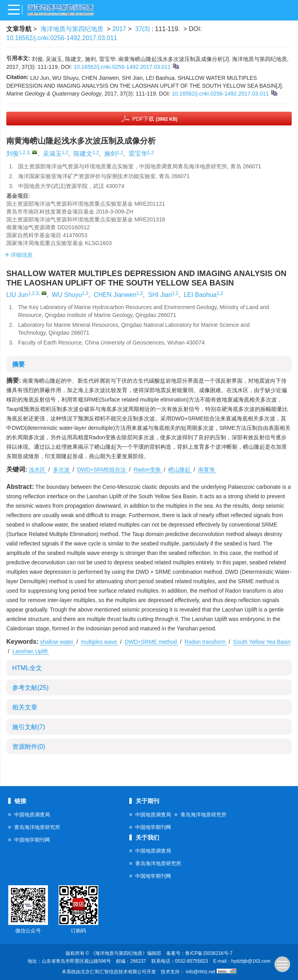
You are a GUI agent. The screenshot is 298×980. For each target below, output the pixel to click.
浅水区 (38, 470)
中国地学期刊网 (32, 840)
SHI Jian (160, 295)
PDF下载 (155, 119)
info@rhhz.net (201, 972)
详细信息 (19, 255)
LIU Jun (17, 295)
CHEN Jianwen (115, 295)
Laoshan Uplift (31, 651)
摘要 (18, 364)
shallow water (58, 642)
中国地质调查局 (32, 815)
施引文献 (29, 727)
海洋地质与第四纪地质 (72, 29)
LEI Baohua (200, 295)
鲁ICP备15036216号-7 (209, 953)
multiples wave (100, 642)
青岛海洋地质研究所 (37, 827)
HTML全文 (27, 668)
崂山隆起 (180, 470)
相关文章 (25, 707)
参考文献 (30, 688)
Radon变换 (148, 470)
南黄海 (207, 470)
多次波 (62, 470)
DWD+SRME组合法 (102, 470)
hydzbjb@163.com (251, 961)
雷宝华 (138, 154)
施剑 (110, 154)
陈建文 (83, 154)
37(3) (143, 29)
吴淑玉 (52, 154)
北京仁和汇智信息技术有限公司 (114, 972)
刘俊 (13, 154)
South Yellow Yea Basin (262, 642)
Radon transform (206, 642)
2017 (119, 29)
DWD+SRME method (152, 642)
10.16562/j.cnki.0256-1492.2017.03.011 (62, 38)
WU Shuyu (67, 295)
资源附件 (29, 747)
